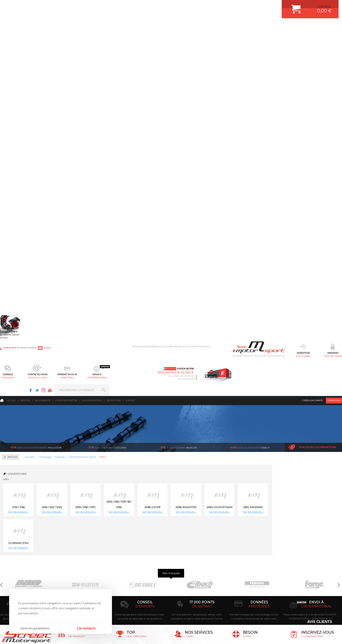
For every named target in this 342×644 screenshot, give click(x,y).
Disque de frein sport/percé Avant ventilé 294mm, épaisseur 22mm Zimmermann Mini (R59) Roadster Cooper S (272, 424)
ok (335, 557)
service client (156, 26)
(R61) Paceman (323, 144)
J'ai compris (86, 628)
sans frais (186, 26)
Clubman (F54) (88, 180)
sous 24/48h (69, 26)
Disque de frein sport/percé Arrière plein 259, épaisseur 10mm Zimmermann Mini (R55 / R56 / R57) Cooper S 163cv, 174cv (95, 286)
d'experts (127, 26)
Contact (130, 38)
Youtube (282, 6)
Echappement (73, 567)
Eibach (249, 84)
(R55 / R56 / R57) (155, 144)
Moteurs (69, 555)
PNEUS (125, 584)
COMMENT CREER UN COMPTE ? (195, 561)
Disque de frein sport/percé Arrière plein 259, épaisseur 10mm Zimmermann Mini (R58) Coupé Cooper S (184, 286)
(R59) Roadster (256, 144)
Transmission (73, 572)
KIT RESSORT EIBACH (134, 589)
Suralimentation (75, 561)
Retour (82, 94)
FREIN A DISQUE (131, 607)
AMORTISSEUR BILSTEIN (136, 555)
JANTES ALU (129, 578)
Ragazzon (36, 84)
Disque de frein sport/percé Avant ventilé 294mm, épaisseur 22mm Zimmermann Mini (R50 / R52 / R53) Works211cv (140, 424)
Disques (13, 129)
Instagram (276, 6)
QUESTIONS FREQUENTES (191, 595)
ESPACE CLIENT (184, 555)
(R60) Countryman (289, 144)
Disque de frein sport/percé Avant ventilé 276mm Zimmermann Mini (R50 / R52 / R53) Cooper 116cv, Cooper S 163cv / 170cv (95, 355)
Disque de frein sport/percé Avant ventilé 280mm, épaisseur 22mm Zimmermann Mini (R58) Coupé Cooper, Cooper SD (272, 355)
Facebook (263, 6)
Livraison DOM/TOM (66, 38)
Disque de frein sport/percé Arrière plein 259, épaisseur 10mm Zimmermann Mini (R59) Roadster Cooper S (317, 286)
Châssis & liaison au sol (80, 578)
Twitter (270, 6)
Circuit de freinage (22, 115)
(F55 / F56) (88, 144)
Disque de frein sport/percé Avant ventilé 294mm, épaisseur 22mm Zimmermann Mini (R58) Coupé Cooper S (228, 424)
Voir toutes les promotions (318, 84)
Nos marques (43, 38)
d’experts (145, 512)
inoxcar (178, 84)
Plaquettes (16, 160)
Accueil (12, 38)
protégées (259, 512)
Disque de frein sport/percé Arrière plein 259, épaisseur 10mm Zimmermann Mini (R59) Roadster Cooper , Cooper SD (272, 286)
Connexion (334, 38)
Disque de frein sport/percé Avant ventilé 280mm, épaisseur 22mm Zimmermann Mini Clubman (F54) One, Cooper (95, 424)
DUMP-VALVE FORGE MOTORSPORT (143, 595)
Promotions (114, 38)
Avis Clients (319, 622)
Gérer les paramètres (35, 628)
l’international (215, 26)
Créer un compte (313, 38)
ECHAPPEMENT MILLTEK (136, 572)
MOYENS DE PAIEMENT (189, 572)
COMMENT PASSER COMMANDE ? (196, 567)
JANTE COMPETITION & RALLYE (140, 601)
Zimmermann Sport (21, 148)
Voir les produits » (88, 149)
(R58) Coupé (222, 144)
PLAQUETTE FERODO (134, 561)
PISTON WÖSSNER (133, 567)
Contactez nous (252, 583)
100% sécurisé (98, 26)
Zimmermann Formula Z (24, 142)
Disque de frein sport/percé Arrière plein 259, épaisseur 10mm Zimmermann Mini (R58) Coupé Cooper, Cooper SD (228, 286)
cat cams (107, 84)
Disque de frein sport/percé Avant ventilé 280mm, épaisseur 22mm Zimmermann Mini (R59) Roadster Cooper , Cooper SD (317, 355)
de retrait (202, 512)
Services (25, 38)
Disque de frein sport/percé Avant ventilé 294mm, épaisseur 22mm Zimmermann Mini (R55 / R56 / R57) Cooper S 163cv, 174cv (184, 424)
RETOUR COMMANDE (188, 584)
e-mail (101, 6)
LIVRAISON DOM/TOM (188, 589)
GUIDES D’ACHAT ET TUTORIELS (195, 601)
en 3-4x (88, 512)
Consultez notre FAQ (262, 595)
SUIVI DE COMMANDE (188, 578)
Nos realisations (92, 38)
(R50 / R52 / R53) (122, 144)
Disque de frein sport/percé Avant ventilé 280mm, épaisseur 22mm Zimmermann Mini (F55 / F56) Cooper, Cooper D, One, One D (184, 355)
